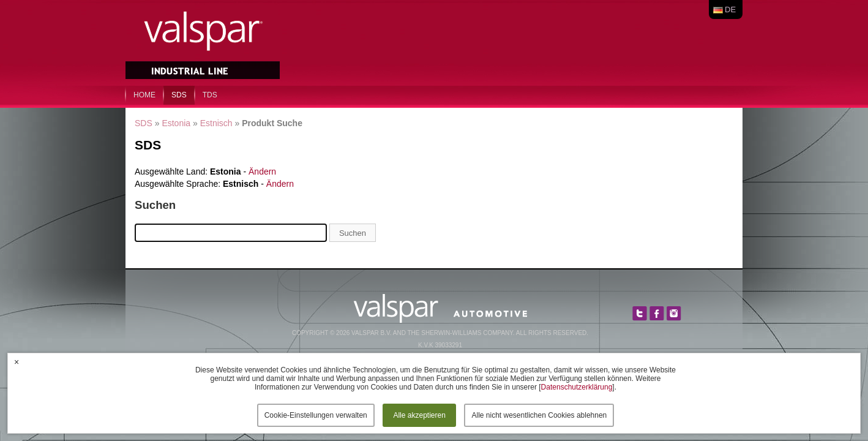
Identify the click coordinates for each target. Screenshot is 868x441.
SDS (179, 95)
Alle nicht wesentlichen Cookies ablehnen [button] (539, 415)
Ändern (262, 171)
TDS (210, 95)
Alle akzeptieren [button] (419, 415)
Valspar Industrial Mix (204, 42)
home (144, 95)
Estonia (176, 123)
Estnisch (216, 123)
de (730, 9)
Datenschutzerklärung (577, 387)
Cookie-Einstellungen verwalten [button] (316, 415)
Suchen (353, 233)
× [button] (17, 362)
